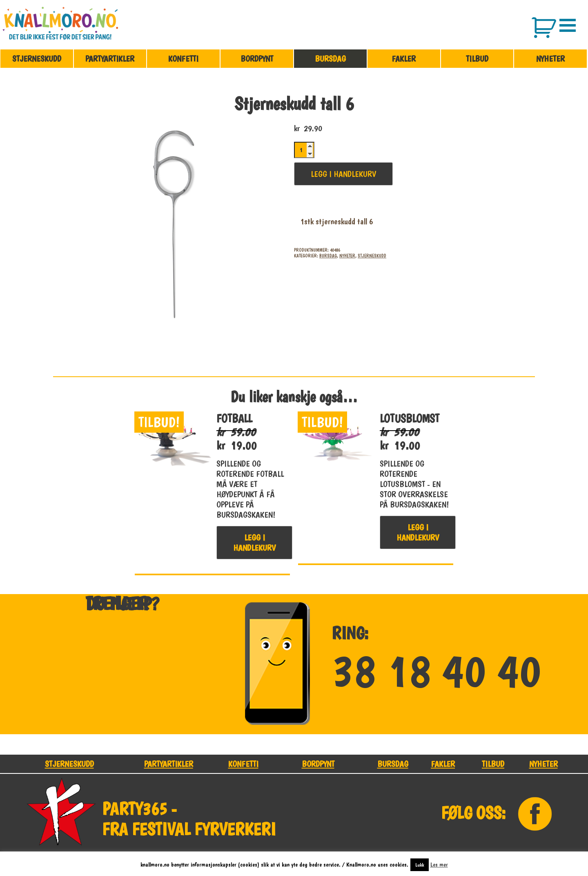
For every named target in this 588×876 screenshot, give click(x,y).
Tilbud (477, 59)
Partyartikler (110, 59)
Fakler (404, 59)
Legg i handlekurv (343, 174)
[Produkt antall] (304, 150)
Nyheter (550, 59)
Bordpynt (257, 59)
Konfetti (183, 59)
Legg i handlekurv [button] (254, 543)
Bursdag (330, 59)
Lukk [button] (420, 865)
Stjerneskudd (37, 59)
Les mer (439, 865)
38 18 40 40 (436, 672)
